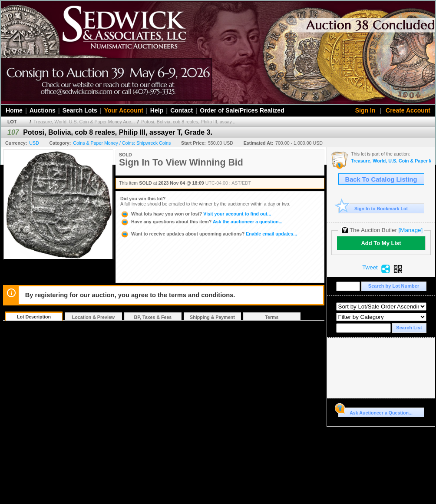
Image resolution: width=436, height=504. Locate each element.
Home (14, 110)
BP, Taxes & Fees (153, 317)
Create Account (408, 110)
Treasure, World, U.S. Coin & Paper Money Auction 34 (391, 161)
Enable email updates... (209, 234)
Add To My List (381, 243)
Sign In (365, 110)
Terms (272, 317)
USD (34, 143)
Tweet (370, 268)
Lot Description (34, 317)
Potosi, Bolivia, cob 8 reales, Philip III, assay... (188, 122)
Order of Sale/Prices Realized (242, 110)
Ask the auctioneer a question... (201, 222)
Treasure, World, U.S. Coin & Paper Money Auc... (84, 122)
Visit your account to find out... (196, 214)
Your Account (124, 110)
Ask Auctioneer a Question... (375, 411)
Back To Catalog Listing (381, 179)
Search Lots (80, 110)
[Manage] (411, 230)
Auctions (43, 110)
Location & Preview (93, 317)
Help (157, 110)
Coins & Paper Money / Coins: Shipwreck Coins (122, 143)
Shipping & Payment (212, 317)
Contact (182, 110)
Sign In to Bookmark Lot (373, 208)
